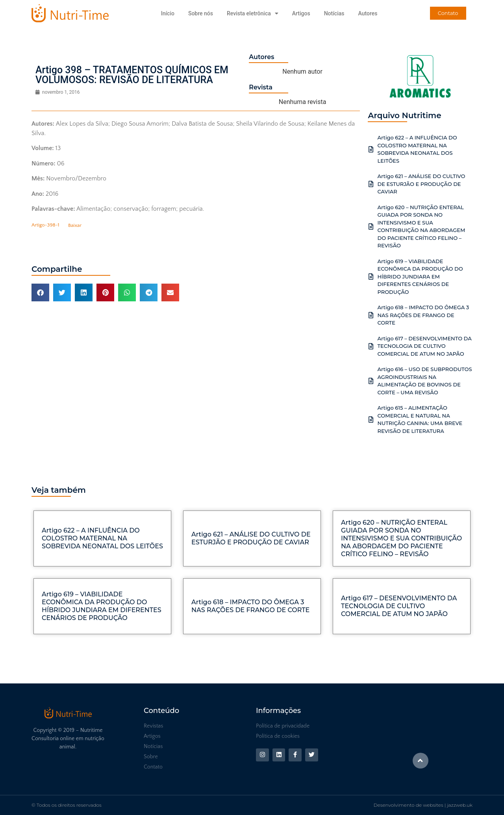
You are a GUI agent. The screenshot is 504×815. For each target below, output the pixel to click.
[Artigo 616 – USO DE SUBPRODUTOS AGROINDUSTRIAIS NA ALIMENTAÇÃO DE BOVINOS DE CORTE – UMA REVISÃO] (371, 381)
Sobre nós (201, 13)
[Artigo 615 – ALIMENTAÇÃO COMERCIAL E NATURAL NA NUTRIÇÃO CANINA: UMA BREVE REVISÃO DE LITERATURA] (371, 420)
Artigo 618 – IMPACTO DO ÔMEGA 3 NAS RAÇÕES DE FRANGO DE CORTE (423, 315)
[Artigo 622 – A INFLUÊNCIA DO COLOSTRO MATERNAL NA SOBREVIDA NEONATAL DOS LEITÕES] (371, 149)
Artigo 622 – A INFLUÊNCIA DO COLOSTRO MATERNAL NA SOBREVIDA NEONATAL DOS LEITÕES (102, 538)
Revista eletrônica (253, 13)
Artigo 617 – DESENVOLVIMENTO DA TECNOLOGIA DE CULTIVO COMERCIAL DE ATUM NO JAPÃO (424, 346)
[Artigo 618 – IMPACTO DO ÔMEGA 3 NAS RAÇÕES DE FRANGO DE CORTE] (371, 315)
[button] (40, 292)
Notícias (334, 13)
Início (168, 13)
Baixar (75, 225)
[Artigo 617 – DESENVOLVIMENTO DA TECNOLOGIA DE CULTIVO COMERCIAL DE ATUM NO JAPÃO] (371, 346)
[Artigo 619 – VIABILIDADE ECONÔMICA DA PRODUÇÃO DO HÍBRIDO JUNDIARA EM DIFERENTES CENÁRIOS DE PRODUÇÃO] (371, 277)
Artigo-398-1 (45, 225)
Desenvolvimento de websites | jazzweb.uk (423, 805)
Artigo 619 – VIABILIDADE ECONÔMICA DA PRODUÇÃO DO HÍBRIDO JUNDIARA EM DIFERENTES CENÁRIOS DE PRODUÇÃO (420, 277)
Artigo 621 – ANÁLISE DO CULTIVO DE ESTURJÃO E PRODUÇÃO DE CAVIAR (421, 184)
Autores (368, 13)
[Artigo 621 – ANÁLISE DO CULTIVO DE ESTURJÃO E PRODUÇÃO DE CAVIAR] (371, 184)
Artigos (301, 13)
